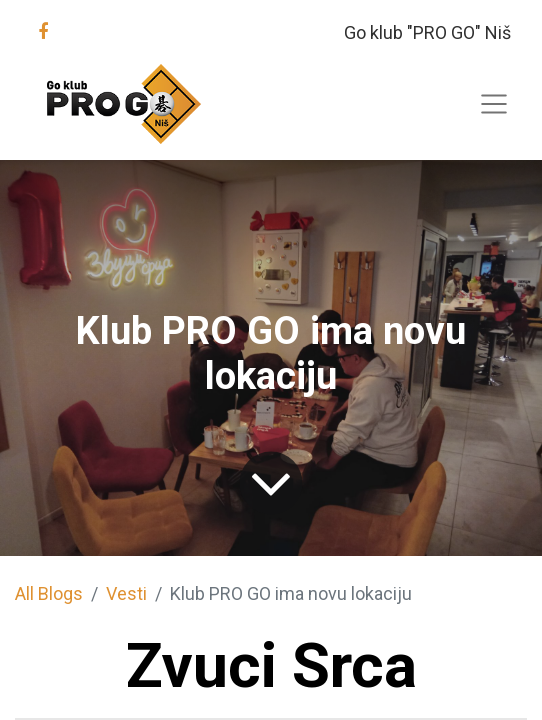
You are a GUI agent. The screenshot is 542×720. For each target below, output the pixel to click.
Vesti (126, 593)
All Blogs (49, 593)
